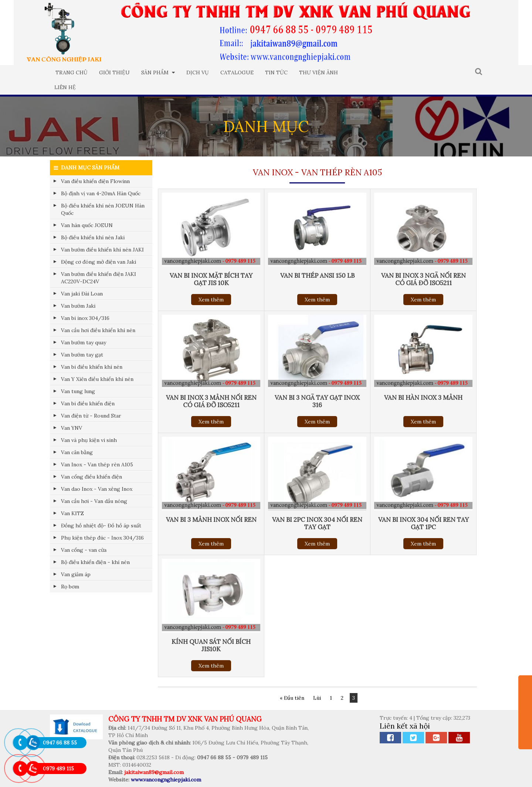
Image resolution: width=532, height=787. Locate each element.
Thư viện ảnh (318, 72)
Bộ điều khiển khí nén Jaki (93, 237)
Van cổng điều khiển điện (92, 477)
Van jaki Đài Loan (82, 294)
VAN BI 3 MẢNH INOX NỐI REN (211, 520)
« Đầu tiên (292, 698)
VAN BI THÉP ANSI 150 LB (317, 276)
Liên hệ (65, 87)
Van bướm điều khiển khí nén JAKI (102, 250)
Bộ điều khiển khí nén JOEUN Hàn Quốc (103, 209)
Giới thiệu (114, 72)
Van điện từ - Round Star (91, 416)
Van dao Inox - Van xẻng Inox (97, 489)
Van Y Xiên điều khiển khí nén (97, 379)
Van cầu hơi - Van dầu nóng (94, 501)
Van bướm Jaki (78, 306)
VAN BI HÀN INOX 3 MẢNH (423, 398)
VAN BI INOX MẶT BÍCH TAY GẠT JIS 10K (211, 279)
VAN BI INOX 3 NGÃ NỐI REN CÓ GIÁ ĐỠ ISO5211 (423, 279)
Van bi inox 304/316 (85, 318)
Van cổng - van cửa (84, 550)
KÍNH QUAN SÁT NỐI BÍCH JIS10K (211, 645)
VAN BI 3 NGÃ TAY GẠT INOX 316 (317, 401)
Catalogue (237, 72)
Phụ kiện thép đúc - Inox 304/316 (102, 538)
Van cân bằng (77, 452)
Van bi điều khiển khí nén (92, 367)
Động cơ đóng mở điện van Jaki (99, 262)
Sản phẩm (158, 72)
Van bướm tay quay (84, 342)
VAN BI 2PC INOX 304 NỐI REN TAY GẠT (317, 523)
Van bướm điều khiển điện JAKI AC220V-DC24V (99, 278)
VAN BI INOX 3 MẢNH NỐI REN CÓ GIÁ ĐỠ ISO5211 (211, 401)
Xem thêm (211, 300)
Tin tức (276, 72)
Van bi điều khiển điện (88, 403)
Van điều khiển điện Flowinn (95, 181)
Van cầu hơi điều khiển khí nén (98, 330)
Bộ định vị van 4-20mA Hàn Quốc (101, 193)
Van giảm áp (76, 574)
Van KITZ (72, 513)
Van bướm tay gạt (82, 355)
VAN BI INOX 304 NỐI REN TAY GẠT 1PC (423, 523)
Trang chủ (72, 72)
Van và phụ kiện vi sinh (89, 440)
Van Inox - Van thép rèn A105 (97, 465)
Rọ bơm (70, 587)
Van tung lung (78, 391)
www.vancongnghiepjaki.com (166, 780)
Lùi (317, 698)
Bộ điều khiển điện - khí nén (95, 562)
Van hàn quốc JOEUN (87, 225)
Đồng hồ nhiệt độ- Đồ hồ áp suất (101, 526)
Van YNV (72, 428)
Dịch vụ (198, 72)
